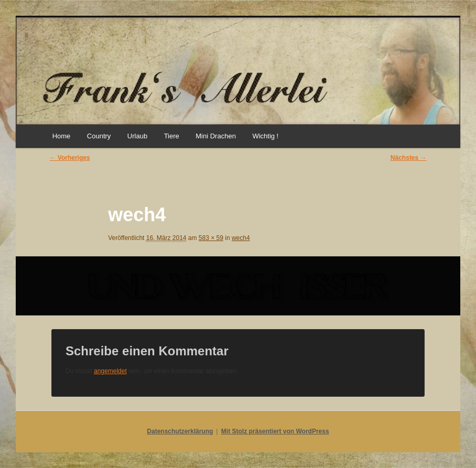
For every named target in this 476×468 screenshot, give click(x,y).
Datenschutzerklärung (180, 431)
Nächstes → (409, 158)
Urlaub (137, 136)
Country (99, 136)
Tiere (172, 136)
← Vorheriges (69, 158)
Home (62, 136)
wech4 (241, 238)
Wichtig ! (265, 136)
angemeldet (110, 371)
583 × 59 (211, 238)
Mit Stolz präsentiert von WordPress (275, 431)
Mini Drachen (216, 136)
